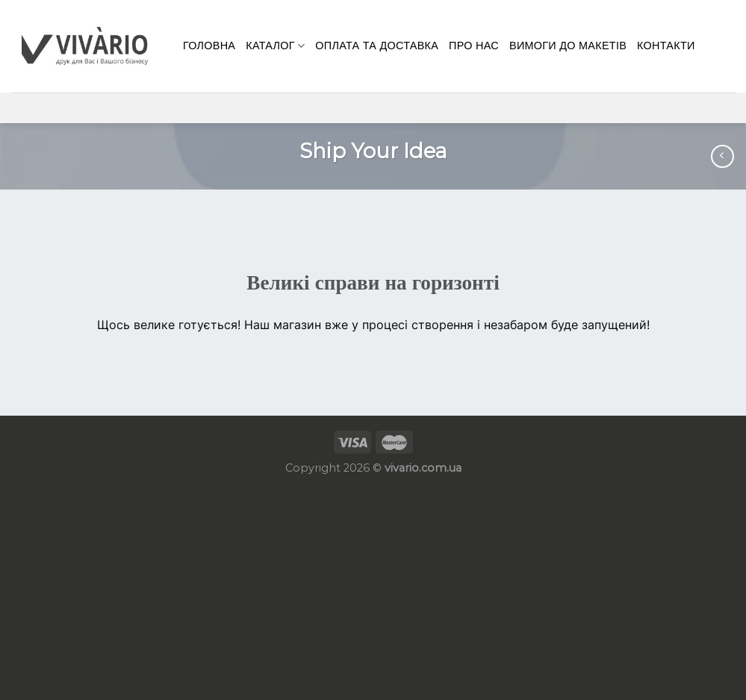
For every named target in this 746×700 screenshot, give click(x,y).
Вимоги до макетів (568, 46)
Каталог (275, 46)
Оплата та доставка (377, 46)
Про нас (474, 46)
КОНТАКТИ (666, 46)
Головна (209, 46)
